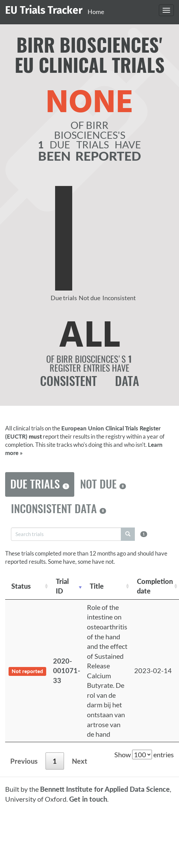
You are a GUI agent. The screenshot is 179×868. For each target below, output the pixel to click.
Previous (24, 761)
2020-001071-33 (67, 671)
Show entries (144, 755)
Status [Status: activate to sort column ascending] (21, 586)
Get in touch (88, 799)
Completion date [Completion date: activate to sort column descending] (155, 586)
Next (80, 761)
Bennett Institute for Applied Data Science (105, 789)
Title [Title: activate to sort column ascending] (97, 586)
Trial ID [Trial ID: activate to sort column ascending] (62, 586)
